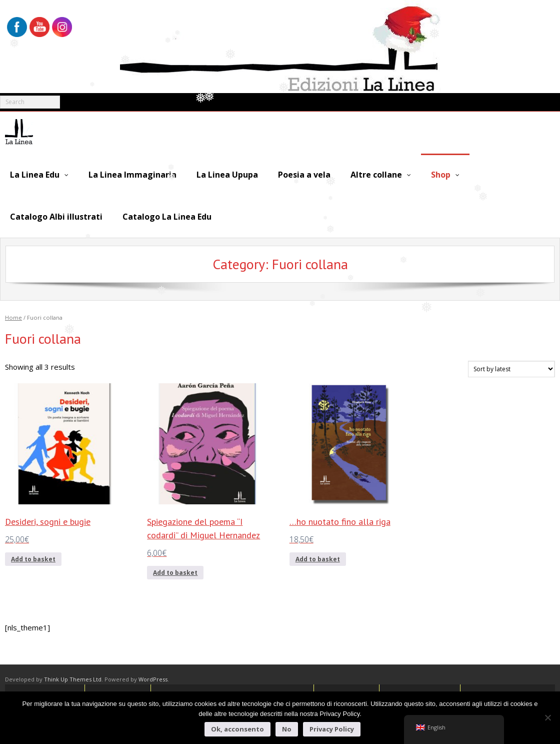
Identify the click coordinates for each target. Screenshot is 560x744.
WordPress (153, 679)
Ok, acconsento (237, 729)
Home (13, 317)
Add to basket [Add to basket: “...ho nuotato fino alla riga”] (318, 559)
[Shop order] (511, 369)
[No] (547, 717)
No (287, 729)
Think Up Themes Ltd (73, 679)
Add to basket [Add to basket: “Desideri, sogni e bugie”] (33, 559)
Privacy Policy (332, 729)
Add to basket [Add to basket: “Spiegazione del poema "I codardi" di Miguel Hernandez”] (175, 573)
